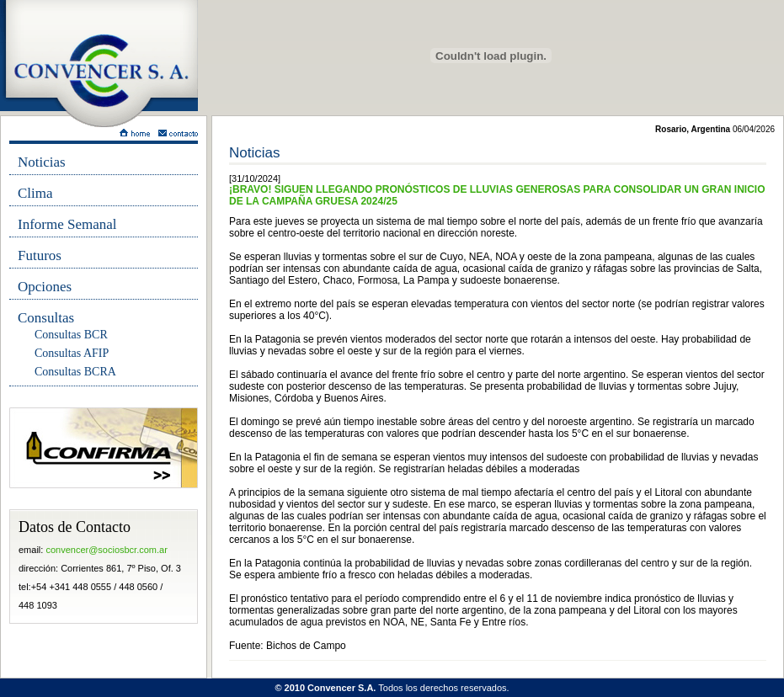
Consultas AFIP (72, 353)
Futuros (40, 255)
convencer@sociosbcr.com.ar (106, 550)
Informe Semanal (67, 224)
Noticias (42, 162)
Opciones (45, 287)
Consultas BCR (71, 335)
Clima (35, 193)
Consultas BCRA (75, 372)
